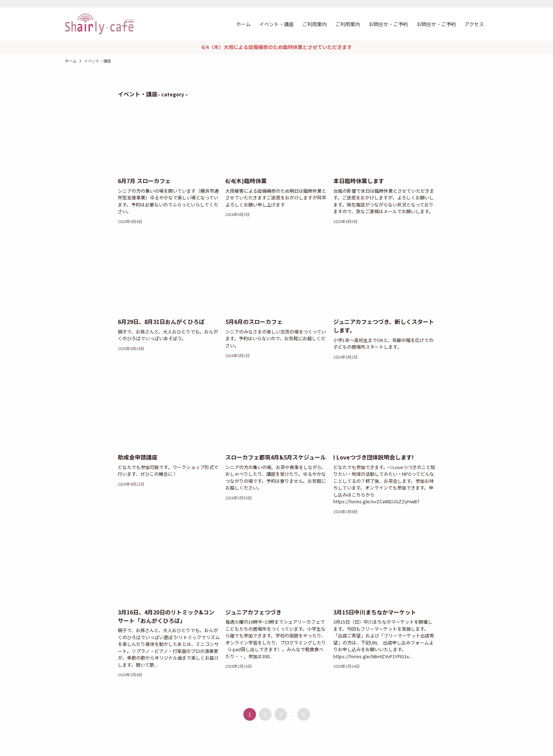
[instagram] (465, 4)
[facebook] (456, 4)
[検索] (484, 4)
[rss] (474, 4)
